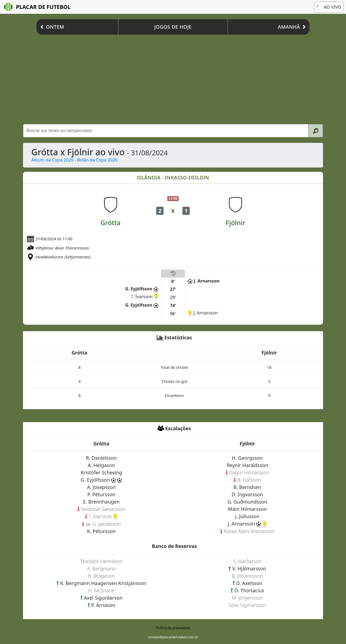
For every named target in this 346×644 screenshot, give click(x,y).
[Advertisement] (173, 78)
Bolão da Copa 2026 (97, 160)
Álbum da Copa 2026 (52, 160)
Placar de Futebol (37, 7)
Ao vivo (329, 7)
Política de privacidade (173, 628)
